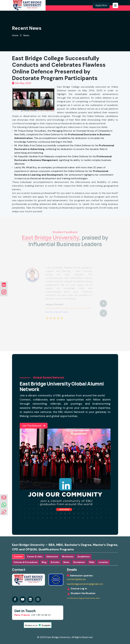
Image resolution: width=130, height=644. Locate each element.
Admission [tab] (52, 557)
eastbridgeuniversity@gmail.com (85, 584)
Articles (55, 562)
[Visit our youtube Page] (23, 599)
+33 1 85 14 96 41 (32, 615)
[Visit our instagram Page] (30, 599)
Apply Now (101, 5)
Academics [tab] (84, 557)
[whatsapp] (4, 505)
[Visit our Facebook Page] (15, 599)
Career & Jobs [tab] (35, 557)
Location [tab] (103, 562)
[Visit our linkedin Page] (38, 599)
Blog (44, 562)
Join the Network (34, 426)
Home (15, 35)
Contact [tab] (18, 557)
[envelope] (4, 498)
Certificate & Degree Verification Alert (83, 598)
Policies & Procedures (26, 562)
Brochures (68, 557)
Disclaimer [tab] (79, 562)
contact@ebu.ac (76, 579)
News (26, 35)
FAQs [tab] (92, 562)
